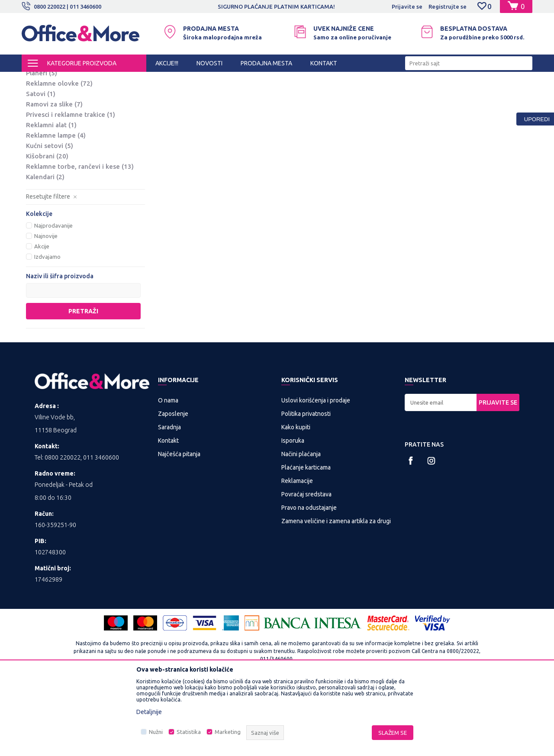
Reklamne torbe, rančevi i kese (80, 238)
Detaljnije (149, 712)
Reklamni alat (51, 197)
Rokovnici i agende (62, 134)
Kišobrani (47, 228)
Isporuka (293, 512)
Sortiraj (344, 94)
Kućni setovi (50, 217)
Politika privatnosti (306, 486)
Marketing (228, 732)
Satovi (41, 166)
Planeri (42, 145)
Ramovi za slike (54, 176)
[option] (277, 6)
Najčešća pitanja (179, 526)
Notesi (43, 124)
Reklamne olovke (59, 155)
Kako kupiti (296, 499)
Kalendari (45, 249)
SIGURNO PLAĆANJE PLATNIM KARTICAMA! (276, 6)
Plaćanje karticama (306, 539)
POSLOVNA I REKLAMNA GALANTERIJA (142, 80)
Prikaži (431, 94)
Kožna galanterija (57, 114)
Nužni (156, 732)
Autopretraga (299, 94)
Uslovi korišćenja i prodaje (316, 472)
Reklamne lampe (56, 207)
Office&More (38, 80)
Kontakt (168, 512)
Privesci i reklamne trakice (71, 186)
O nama (168, 472)
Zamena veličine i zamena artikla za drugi (336, 593)
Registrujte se (448, 6)
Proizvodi (73, 80)
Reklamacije (297, 553)
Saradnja (169, 499)
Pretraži (83, 383)
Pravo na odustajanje (309, 579)
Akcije (42, 318)
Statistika (189, 732)
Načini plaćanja (301, 526)
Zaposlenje (173, 486)
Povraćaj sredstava (306, 566)
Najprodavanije (53, 297)
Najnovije (46, 308)
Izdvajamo (47, 328)
